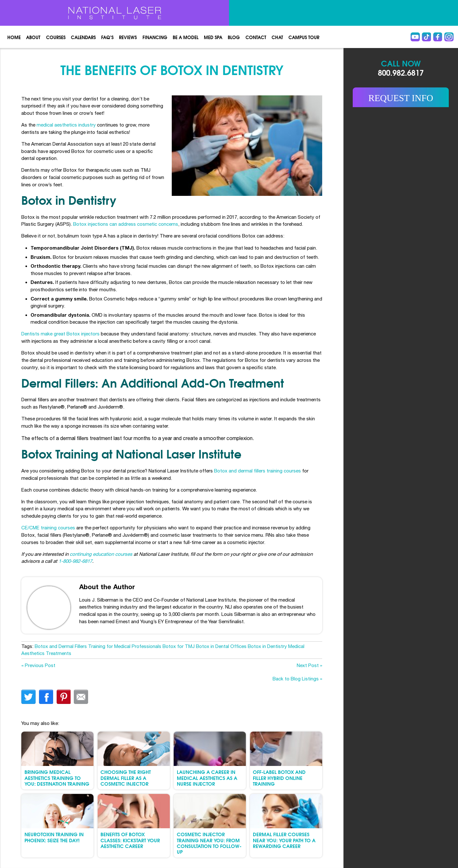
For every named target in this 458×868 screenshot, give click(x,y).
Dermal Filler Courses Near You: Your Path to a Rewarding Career (284, 840)
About (33, 37)
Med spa (213, 37)
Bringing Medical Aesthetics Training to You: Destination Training (57, 778)
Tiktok (426, 37)
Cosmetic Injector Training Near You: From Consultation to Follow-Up (209, 843)
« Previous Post (38, 665)
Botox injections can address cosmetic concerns (126, 224)
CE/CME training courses (48, 528)
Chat (277, 37)
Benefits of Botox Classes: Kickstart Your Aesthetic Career (130, 840)
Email (81, 697)
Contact (256, 37)
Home (14, 37)
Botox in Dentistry (267, 646)
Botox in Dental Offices (221, 646)
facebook (46, 697)
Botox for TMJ (179, 646)
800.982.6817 (401, 72)
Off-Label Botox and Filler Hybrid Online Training (279, 778)
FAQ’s (107, 37)
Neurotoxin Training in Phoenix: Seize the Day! (54, 837)
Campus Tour (304, 37)
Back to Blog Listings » (297, 679)
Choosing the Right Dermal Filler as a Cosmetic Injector (126, 778)
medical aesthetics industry (66, 125)
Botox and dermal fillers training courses (257, 471)
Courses (56, 37)
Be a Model (186, 37)
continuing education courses (101, 554)
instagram (449, 37)
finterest (63, 697)
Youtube (415, 37)
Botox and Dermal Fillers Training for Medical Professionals (98, 646)
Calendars (83, 37)
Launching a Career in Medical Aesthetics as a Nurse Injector (207, 778)
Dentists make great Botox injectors (60, 334)
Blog (234, 37)
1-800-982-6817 (75, 561)
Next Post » (309, 665)
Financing (155, 37)
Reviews (128, 37)
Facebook (438, 37)
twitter (28, 697)
